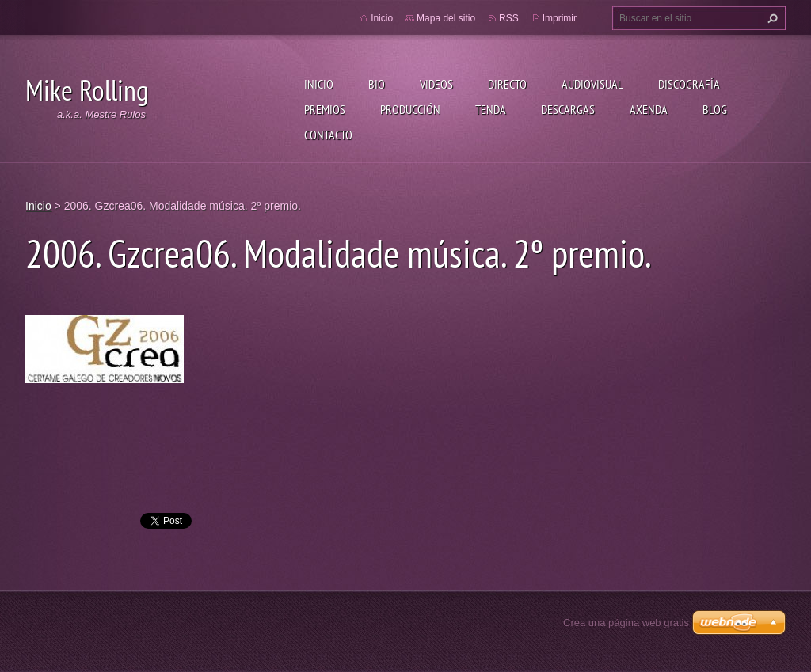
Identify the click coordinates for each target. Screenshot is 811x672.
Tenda (491, 109)
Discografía (689, 84)
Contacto (328, 135)
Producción (410, 109)
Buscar (771, 18)
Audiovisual (592, 84)
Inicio (319, 84)
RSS (509, 18)
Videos (436, 84)
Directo (507, 84)
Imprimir (560, 18)
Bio (377, 84)
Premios (325, 109)
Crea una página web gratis (626, 623)
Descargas (568, 109)
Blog (715, 109)
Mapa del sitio (446, 18)
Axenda (649, 109)
